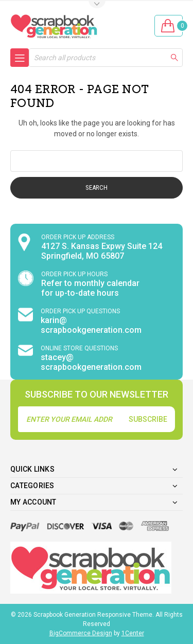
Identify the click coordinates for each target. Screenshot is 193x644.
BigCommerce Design (81, 633)
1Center (133, 633)
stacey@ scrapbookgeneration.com (91, 362)
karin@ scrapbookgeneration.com (91, 325)
